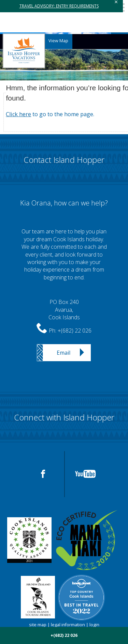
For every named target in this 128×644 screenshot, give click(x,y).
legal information (68, 625)
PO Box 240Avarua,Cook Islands (64, 310)
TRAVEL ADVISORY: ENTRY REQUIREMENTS (59, 6)
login (94, 625)
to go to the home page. (50, 114)
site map (38, 625)
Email (63, 353)
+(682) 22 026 (75, 331)
